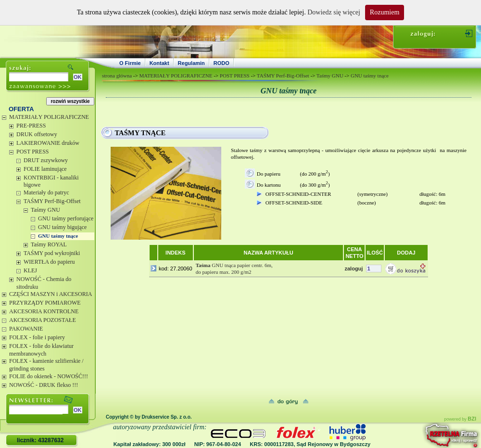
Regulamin (191, 63)
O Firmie (130, 63)
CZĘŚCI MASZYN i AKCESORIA (51, 294)
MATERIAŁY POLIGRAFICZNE (49, 117)
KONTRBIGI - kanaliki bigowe (51, 181)
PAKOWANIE (26, 329)
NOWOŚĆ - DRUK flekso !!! (44, 385)
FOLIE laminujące (45, 169)
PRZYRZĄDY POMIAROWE (45, 303)
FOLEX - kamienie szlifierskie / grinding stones (46, 365)
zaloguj (354, 269)
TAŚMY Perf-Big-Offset (52, 201)
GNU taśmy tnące (58, 236)
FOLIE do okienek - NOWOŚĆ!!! (49, 376)
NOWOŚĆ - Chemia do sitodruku (44, 283)
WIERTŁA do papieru (49, 262)
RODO (222, 63)
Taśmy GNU (45, 210)
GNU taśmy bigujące (62, 227)
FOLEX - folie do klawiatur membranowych (41, 350)
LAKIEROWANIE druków (48, 143)
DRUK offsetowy (37, 134)
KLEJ (30, 270)
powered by (460, 419)
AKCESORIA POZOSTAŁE (43, 320)
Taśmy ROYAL (49, 244)
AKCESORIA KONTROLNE (44, 311)
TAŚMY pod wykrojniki (52, 253)
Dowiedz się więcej (334, 12)
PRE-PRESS (31, 126)
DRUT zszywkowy (46, 160)
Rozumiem (385, 12)
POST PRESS (32, 152)
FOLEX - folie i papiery (37, 337)
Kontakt (159, 63)
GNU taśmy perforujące (66, 218)
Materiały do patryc (46, 192)
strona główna (117, 76)
